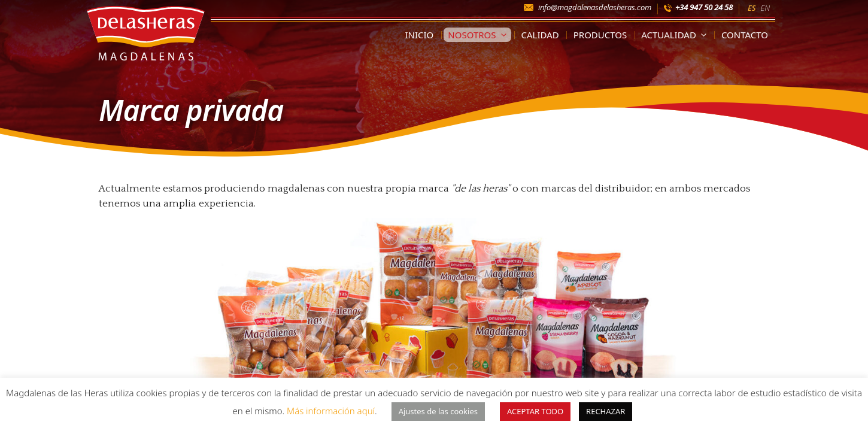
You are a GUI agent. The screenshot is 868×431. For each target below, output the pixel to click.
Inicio (419, 35)
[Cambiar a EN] (765, 7)
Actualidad (676, 35)
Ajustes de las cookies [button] (438, 411)
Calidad (540, 35)
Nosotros (479, 35)
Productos (600, 35)
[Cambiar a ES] (752, 7)
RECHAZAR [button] (606, 411)
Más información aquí (331, 411)
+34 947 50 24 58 (704, 7)
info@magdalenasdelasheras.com (595, 7)
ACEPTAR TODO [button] (535, 411)
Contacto (745, 35)
